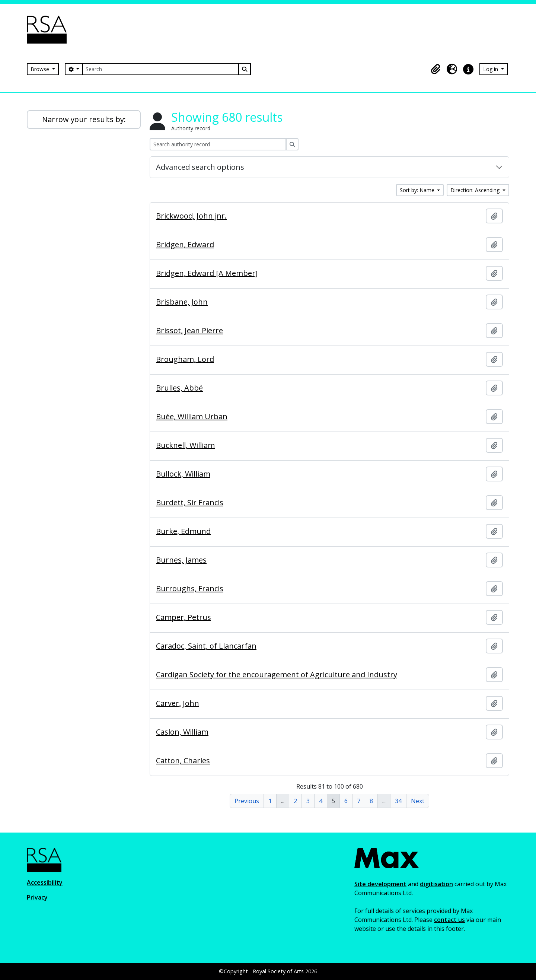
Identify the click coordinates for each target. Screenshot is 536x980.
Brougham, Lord (185, 359)
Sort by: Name (418, 190)
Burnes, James (181, 560)
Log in (491, 69)
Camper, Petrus (184, 617)
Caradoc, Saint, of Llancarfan (206, 646)
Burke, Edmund (183, 531)
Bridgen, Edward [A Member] (207, 273)
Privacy (37, 897)
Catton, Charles (183, 761)
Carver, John (178, 703)
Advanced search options (200, 167)
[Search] (160, 69)
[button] (435, 69)
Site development (380, 884)
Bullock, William (183, 474)
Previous (247, 801)
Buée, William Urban (192, 417)
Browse (41, 69)
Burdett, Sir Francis (190, 503)
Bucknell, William (185, 445)
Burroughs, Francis (190, 589)
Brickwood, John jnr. (191, 216)
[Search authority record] (218, 144)
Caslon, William (182, 732)
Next (418, 801)
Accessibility (45, 882)
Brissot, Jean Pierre (189, 331)
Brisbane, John (182, 302)
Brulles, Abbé (179, 388)
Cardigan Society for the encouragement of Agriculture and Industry (277, 675)
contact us (449, 920)
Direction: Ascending (476, 190)
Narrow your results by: (84, 119)
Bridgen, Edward (185, 245)
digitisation (436, 884)
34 (398, 801)
